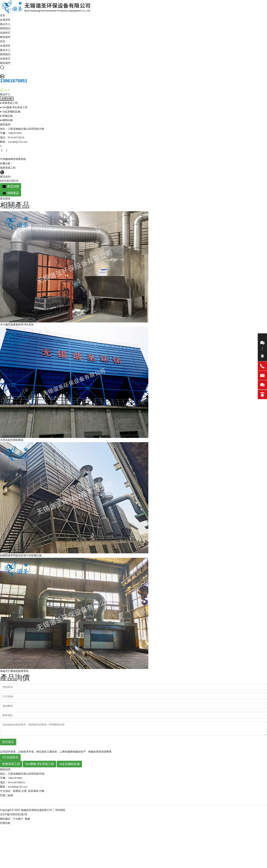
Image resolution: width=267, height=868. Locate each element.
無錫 (27, 819)
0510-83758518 (16, 138)
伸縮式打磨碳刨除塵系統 (14, 671)
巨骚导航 (5, 823)
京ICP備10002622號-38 (14, 814)
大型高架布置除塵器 (12, 440)
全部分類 (7, 99)
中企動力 (18, 819)
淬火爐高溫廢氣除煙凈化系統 (17, 324)
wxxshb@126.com (18, 142)
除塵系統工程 (8, 168)
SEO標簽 (60, 810)
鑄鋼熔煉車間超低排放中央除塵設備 (21, 555)
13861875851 (15, 133)
